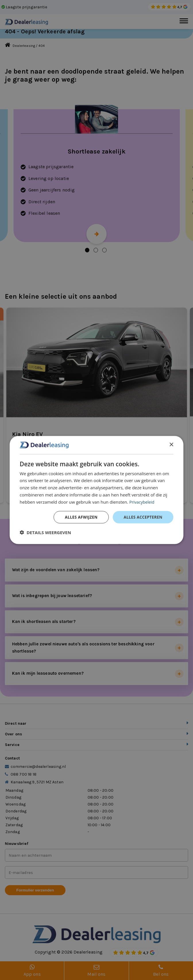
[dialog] (97, 490)
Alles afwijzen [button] (79, 517)
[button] (46, 533)
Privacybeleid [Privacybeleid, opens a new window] (142, 501)
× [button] (171, 445)
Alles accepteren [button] (142, 517)
